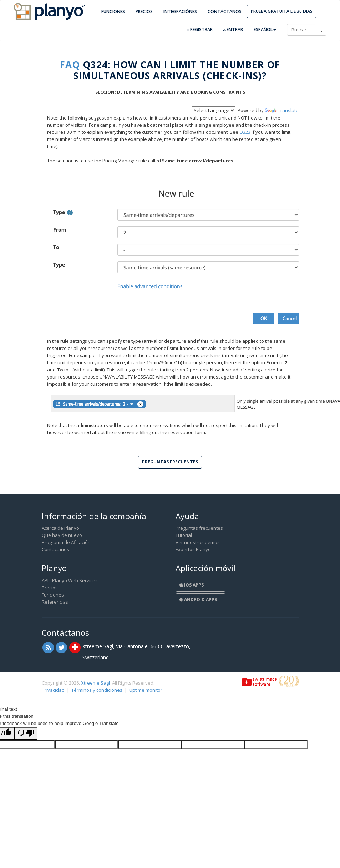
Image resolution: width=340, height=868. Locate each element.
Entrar (233, 30)
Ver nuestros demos (198, 542)
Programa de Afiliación (66, 542)
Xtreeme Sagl (95, 683)
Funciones (113, 12)
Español (265, 29)
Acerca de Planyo (60, 528)
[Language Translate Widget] (214, 110)
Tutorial (184, 535)
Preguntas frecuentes (199, 528)
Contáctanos (225, 12)
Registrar (200, 30)
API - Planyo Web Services (70, 580)
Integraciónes (180, 12)
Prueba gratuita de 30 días (282, 11)
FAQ (70, 65)
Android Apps (198, 600)
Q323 (245, 132)
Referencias (55, 602)
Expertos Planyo (193, 549)
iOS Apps (192, 585)
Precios (144, 12)
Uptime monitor (146, 690)
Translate (282, 110)
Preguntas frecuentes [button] (170, 462)
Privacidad (53, 690)
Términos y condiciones (97, 690)
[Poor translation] (26, 734)
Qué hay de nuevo (62, 535)
